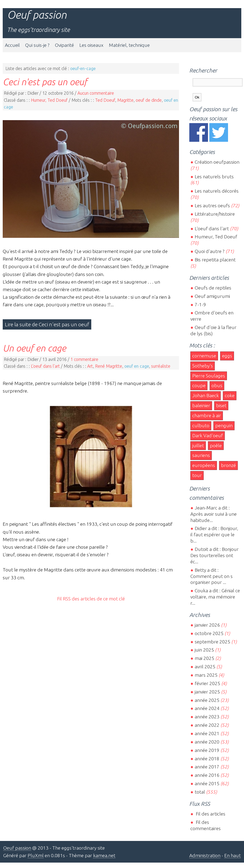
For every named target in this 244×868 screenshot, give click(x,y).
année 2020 (207, 742)
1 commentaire (84, 359)
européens (204, 465)
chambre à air (207, 415)
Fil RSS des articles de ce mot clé (91, 599)
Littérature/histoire (215, 214)
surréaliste (161, 366)
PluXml (36, 855)
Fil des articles (210, 814)
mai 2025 (204, 658)
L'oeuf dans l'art (45, 366)
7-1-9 (200, 305)
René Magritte (109, 366)
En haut (232, 855)
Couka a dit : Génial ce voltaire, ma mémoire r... (215, 597)
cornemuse (204, 356)
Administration (205, 855)
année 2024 (207, 708)
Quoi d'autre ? (210, 251)
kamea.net (104, 855)
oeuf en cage (137, 366)
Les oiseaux (91, 45)
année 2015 (207, 783)
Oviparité (64, 45)
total (200, 792)
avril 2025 (205, 667)
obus (217, 385)
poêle (216, 445)
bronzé (228, 465)
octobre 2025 (209, 633)
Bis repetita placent (215, 260)
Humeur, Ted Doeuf (49, 100)
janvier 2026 (207, 625)
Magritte (125, 100)
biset (221, 405)
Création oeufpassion (217, 162)
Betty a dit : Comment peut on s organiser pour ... (212, 576)
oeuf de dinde (149, 100)
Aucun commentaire (96, 93)
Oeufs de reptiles (213, 288)
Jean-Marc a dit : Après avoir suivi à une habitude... (214, 514)
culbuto (201, 425)
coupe (199, 385)
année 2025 (207, 700)
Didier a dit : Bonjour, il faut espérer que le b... (214, 535)
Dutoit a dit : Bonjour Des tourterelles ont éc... (214, 555)
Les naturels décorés (217, 191)
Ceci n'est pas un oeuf (45, 82)
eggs (227, 356)
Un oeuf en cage (34, 348)
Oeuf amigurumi (212, 296)
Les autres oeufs (212, 206)
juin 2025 (204, 650)
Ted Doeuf (105, 100)
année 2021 (207, 733)
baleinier (201, 405)
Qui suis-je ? (37, 45)
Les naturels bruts (214, 177)
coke (230, 395)
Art (90, 366)
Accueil (12, 45)
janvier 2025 (207, 692)
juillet (198, 445)
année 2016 (207, 775)
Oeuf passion (37, 15)
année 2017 (207, 767)
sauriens (201, 455)
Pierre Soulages (209, 376)
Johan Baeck (206, 395)
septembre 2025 (212, 642)
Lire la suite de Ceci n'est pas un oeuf (47, 324)
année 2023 (207, 717)
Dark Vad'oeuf (208, 435)
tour (197, 475)
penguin (224, 425)
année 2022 (207, 725)
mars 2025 (206, 675)
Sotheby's (203, 366)
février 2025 (207, 683)
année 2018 (207, 759)
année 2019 (207, 750)
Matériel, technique (129, 45)
